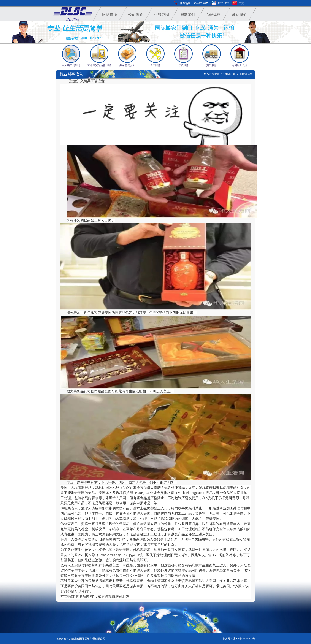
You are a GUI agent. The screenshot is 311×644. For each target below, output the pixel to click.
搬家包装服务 (127, 65)
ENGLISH (224, 3)
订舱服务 (183, 65)
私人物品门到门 (71, 65)
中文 (241, 3)
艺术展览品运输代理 (99, 65)
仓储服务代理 (240, 65)
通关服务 (155, 65)
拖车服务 (211, 65)
